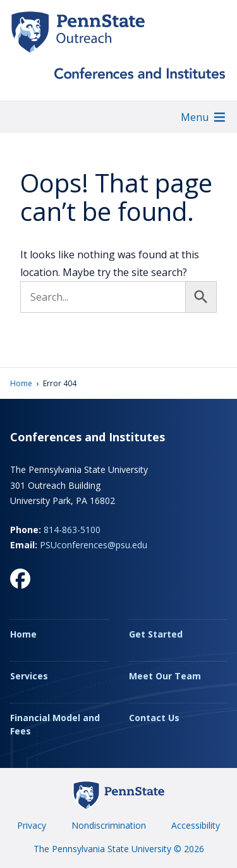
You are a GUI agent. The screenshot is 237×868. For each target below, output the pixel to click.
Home (21, 383)
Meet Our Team (165, 676)
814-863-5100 (72, 530)
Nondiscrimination (109, 825)
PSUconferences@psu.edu (94, 545)
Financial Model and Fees (55, 724)
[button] (195, 117)
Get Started (156, 634)
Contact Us (154, 718)
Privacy (32, 825)
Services (29, 676)
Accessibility (196, 825)
